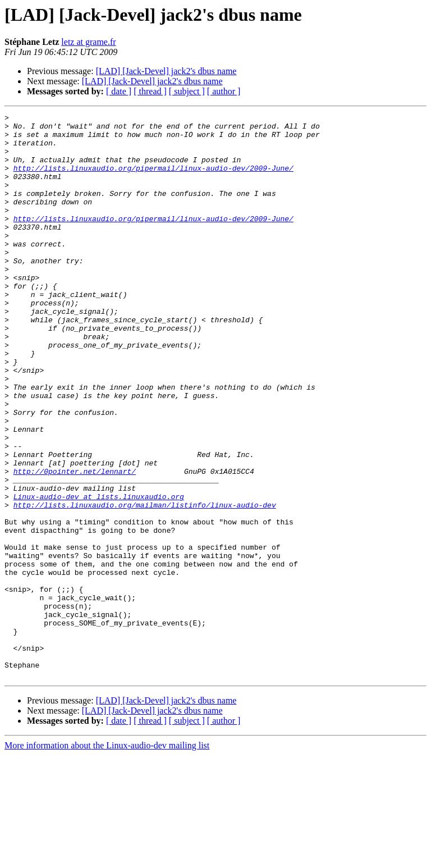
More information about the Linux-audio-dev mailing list (107, 858)
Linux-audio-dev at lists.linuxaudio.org (99, 574)
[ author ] (224, 91)
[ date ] (119, 91)
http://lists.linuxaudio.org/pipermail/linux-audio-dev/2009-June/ (153, 180)
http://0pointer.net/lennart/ (75, 543)
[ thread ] (150, 91)
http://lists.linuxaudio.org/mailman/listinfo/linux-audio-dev (145, 584)
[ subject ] (187, 91)
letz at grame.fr (88, 42)
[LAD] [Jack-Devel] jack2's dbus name (166, 71)
